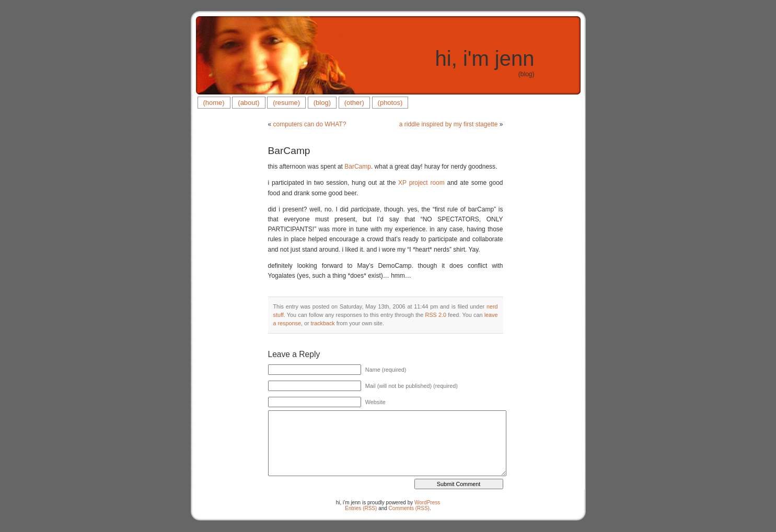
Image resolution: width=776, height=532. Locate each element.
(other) (354, 103)
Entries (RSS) (361, 508)
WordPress (427, 503)
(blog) (322, 103)
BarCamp (289, 151)
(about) (248, 103)
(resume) (286, 103)
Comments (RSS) (409, 508)
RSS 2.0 (436, 315)
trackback (323, 323)
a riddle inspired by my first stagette (449, 124)
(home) (214, 103)
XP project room (421, 183)
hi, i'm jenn (485, 58)
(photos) (390, 103)
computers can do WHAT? (310, 124)
